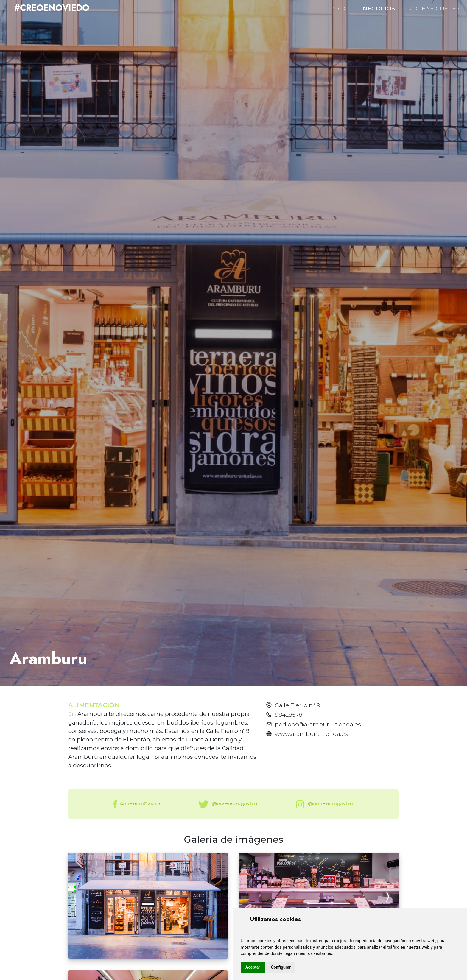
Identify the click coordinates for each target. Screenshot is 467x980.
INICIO (340, 8)
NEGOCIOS (379, 8)
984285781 (289, 715)
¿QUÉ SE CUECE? (435, 8)
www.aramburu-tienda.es (311, 734)
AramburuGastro (136, 804)
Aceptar (253, 967)
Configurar (281, 967)
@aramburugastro (227, 804)
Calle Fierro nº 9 (298, 705)
